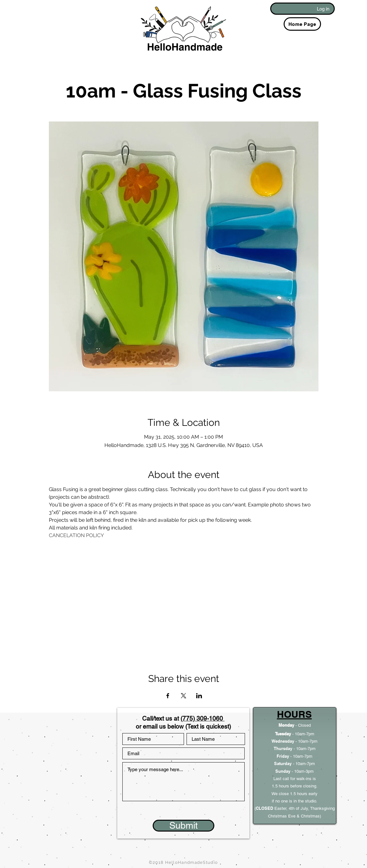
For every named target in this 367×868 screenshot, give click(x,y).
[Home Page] (302, 24)
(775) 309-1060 (203, 718)
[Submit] (183, 826)
